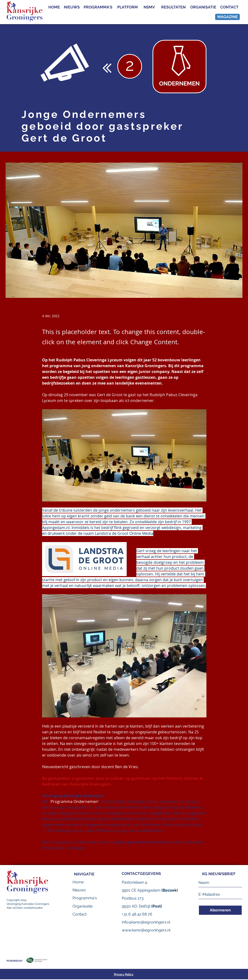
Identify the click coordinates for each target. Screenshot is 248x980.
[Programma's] (85, 898)
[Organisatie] (83, 906)
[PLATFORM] (127, 7)
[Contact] (80, 914)
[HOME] (54, 7)
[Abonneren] (220, 910)
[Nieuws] (80, 890)
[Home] (79, 882)
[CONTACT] (229, 7)
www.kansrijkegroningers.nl (146, 930)
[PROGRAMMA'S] (98, 7)
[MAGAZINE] (227, 17)
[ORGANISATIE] (203, 7)
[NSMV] (149, 7)
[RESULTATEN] (173, 7)
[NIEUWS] (72, 7)
